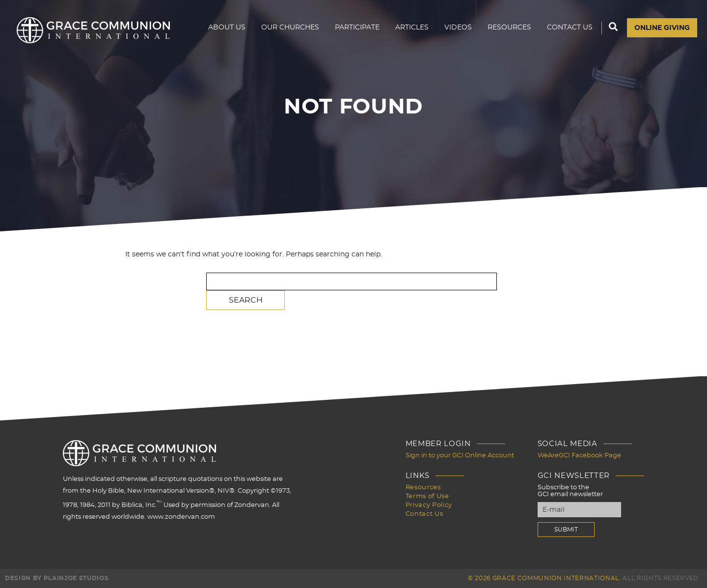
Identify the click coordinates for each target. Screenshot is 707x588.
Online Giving (662, 28)
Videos (458, 28)
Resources (509, 28)
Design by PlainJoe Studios (57, 578)
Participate (357, 28)
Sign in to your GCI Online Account (460, 456)
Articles (412, 28)
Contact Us (570, 28)
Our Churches (290, 28)
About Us (227, 28)
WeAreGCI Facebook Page (579, 456)
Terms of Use (427, 496)
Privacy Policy (429, 505)
